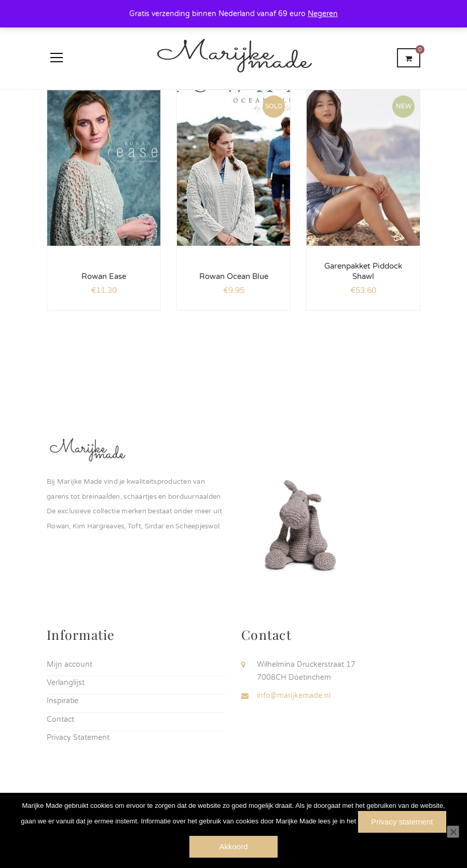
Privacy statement (402, 822)
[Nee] (453, 832)
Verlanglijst (66, 683)
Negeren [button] (323, 14)
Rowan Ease (104, 276)
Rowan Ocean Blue (234, 276)
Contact (60, 719)
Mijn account (70, 664)
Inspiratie (63, 701)
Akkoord (233, 846)
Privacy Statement (78, 738)
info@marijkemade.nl (294, 696)
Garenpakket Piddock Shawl (363, 271)
